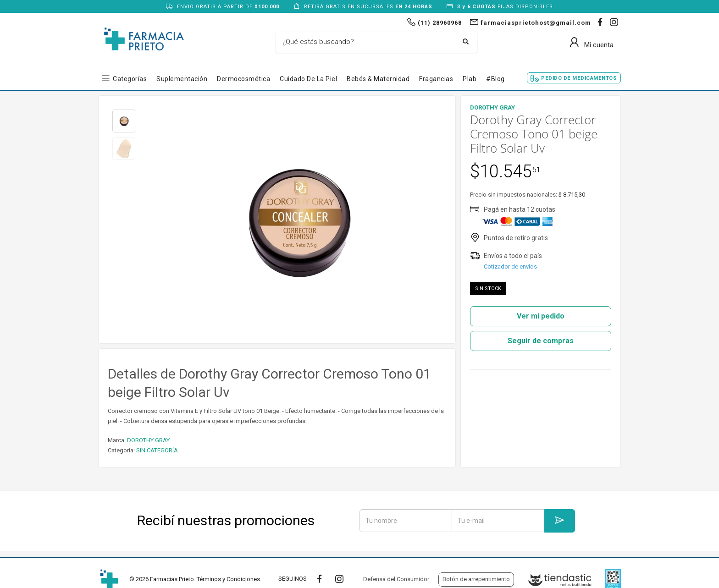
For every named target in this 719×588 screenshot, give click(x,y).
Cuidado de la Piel (308, 79)
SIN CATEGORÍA (157, 450)
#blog (495, 79)
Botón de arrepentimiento (476, 579)
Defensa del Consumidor (396, 579)
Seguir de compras (541, 341)
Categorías (130, 79)
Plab (470, 79)
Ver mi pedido (541, 316)
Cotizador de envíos (510, 267)
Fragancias (436, 79)
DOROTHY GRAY (148, 440)
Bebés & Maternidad (378, 79)
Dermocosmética (243, 79)
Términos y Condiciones (228, 579)
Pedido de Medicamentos (579, 78)
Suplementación (182, 79)
